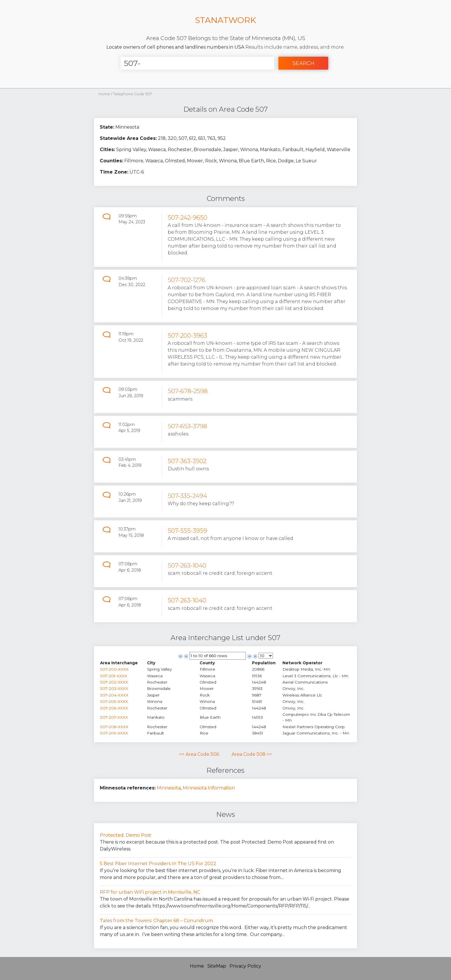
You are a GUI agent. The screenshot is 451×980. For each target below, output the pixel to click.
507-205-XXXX (114, 701)
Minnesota (169, 788)
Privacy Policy (245, 966)
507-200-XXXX (114, 669)
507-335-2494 (187, 496)
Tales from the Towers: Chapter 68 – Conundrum (156, 921)
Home (104, 94)
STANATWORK (225, 20)
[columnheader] (123, 663)
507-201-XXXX (114, 676)
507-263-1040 (187, 565)
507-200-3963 (187, 335)
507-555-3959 (187, 531)
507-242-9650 (188, 217)
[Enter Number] (197, 63)
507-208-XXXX (114, 727)
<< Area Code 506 (199, 754)
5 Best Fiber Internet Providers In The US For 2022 (158, 864)
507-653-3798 (187, 426)
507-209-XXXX (114, 733)
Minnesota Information (209, 788)
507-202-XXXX (114, 682)
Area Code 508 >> (252, 754)
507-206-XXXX (114, 708)
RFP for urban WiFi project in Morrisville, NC (150, 892)
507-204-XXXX (114, 695)
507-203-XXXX (114, 688)
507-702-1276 (187, 280)
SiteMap (217, 966)
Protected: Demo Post (126, 835)
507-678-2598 (188, 391)
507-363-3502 (187, 461)
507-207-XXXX (114, 717)
